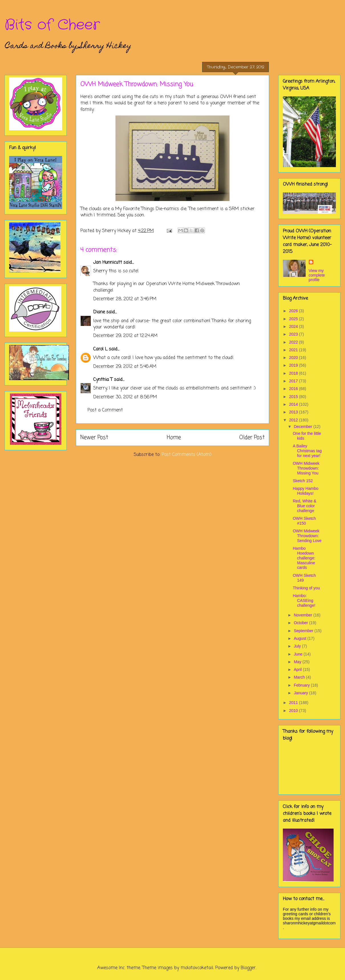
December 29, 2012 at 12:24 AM (125, 336)
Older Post (252, 438)
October (301, 623)
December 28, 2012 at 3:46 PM (125, 299)
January (301, 693)
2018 (294, 373)
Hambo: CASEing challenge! (304, 600)
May (298, 662)
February (302, 685)
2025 (294, 319)
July (298, 646)
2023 (294, 334)
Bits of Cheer (52, 25)
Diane (99, 312)
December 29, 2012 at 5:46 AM (125, 367)
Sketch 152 (303, 481)
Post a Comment (105, 410)
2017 (294, 381)
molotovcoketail (197, 968)
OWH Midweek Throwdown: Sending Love (307, 536)
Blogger (248, 968)
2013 (294, 412)
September (304, 631)
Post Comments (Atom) (187, 455)
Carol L (100, 349)
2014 (294, 404)
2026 (294, 311)
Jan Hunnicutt (108, 263)
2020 (294, 358)
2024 (294, 326)
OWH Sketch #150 (304, 521)
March (300, 677)
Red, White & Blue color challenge (305, 506)
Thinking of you (306, 588)
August (300, 638)
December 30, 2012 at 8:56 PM (125, 397)
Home (174, 438)
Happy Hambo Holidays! (306, 491)
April (298, 669)
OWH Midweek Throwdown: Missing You (306, 468)
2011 (294, 703)
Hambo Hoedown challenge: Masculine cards (304, 558)
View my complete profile (317, 275)
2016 (294, 389)
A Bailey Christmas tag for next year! (307, 451)
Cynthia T (103, 380)
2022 (294, 342)
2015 (294, 397)
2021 (294, 350)
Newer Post (94, 438)
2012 (294, 420)
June (299, 654)
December (303, 427)
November (303, 615)
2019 (294, 365)
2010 (294, 711)
